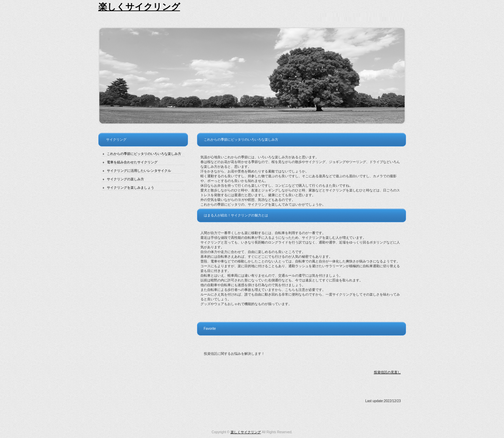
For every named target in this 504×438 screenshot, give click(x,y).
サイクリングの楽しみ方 (125, 179)
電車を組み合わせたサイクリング (132, 162)
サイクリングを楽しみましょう (130, 188)
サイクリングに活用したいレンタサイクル (139, 171)
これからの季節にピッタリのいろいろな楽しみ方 (144, 154)
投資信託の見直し (387, 372)
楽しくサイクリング (139, 7)
